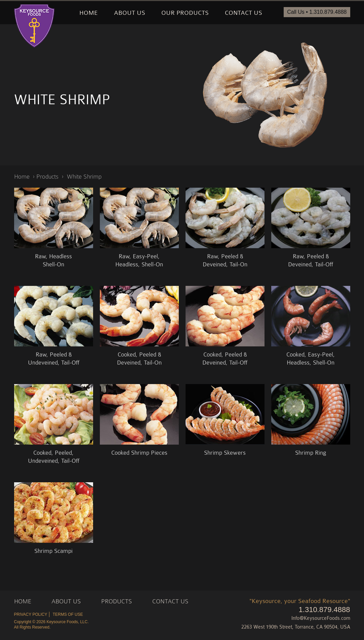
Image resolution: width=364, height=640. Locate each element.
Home (89, 13)
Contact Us (244, 13)
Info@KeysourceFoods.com (321, 618)
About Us (130, 13)
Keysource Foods (34, 26)
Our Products (185, 13)
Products (47, 176)
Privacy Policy (31, 614)
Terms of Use (68, 614)
